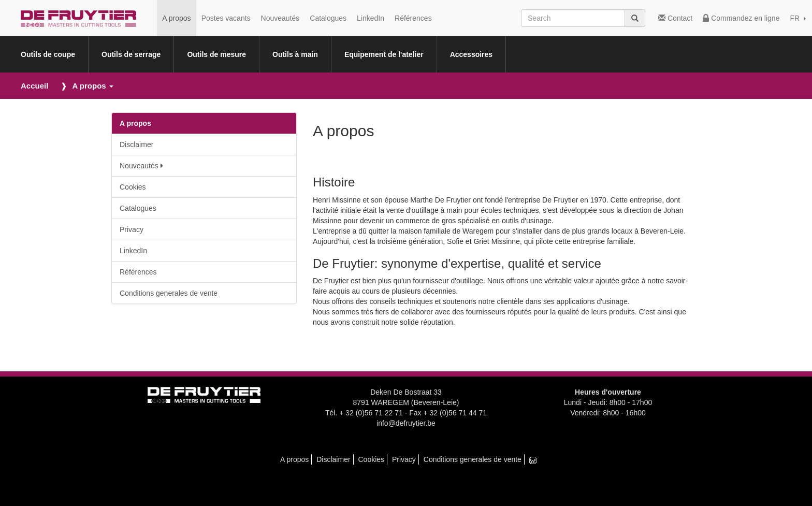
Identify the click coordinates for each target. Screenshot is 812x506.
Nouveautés (280, 18)
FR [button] (798, 18)
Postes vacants (226, 18)
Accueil (34, 86)
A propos (176, 18)
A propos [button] (92, 86)
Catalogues (328, 18)
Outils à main (295, 54)
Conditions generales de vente (169, 293)
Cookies (133, 187)
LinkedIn (371, 18)
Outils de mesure (216, 54)
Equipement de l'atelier (384, 54)
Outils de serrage (131, 54)
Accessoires (472, 54)
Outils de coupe (48, 54)
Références (413, 18)
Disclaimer (136, 144)
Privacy (132, 229)
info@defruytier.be (406, 423)
